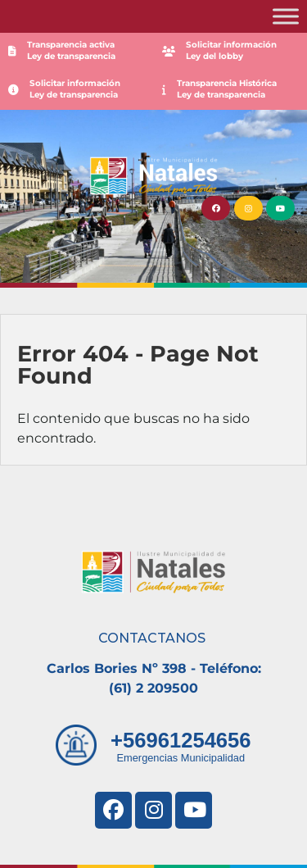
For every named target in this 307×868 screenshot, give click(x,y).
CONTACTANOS (152, 638)
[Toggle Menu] (286, 16)
